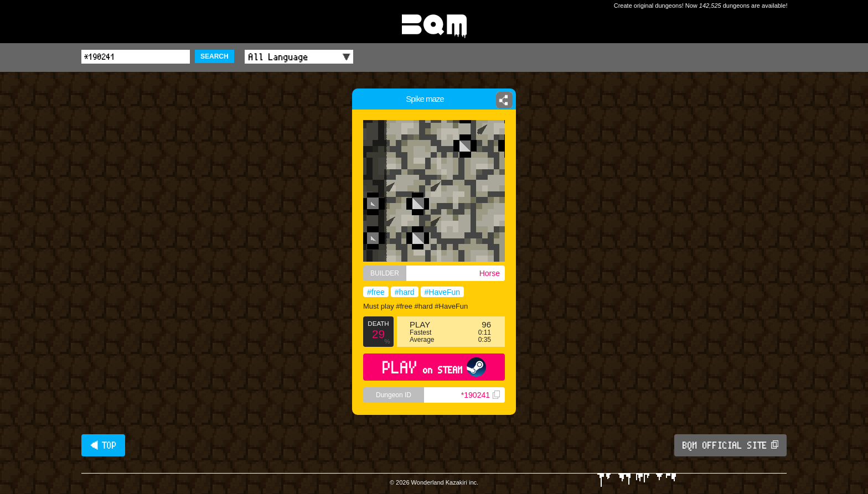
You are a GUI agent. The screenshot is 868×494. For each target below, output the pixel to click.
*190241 (480, 395)
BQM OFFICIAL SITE (730, 445)
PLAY (434, 367)
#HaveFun (443, 292)
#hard (405, 292)
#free (376, 292)
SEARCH (215, 56)
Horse (490, 273)
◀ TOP (103, 445)
